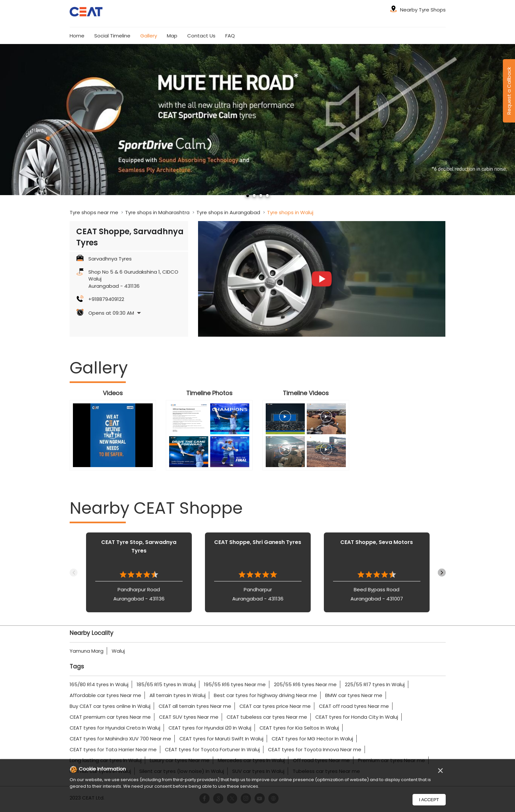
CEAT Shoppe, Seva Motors (377, 542)
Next (442, 573)
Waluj (118, 651)
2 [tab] (254, 196)
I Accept (429, 800)
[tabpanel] (257, 119)
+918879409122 (106, 299)
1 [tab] (248, 196)
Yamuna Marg (87, 651)
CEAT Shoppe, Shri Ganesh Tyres (258, 542)
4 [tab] (267, 196)
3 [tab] (261, 196)
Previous (74, 573)
